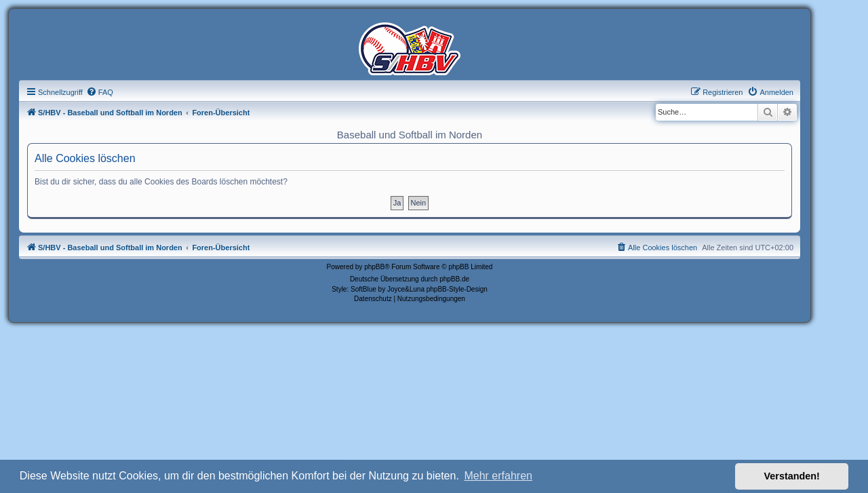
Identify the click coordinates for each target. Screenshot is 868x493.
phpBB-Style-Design (457, 289)
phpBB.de (454, 279)
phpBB (374, 267)
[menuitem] (100, 92)
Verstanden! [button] (792, 476)
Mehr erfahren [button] (498, 476)
